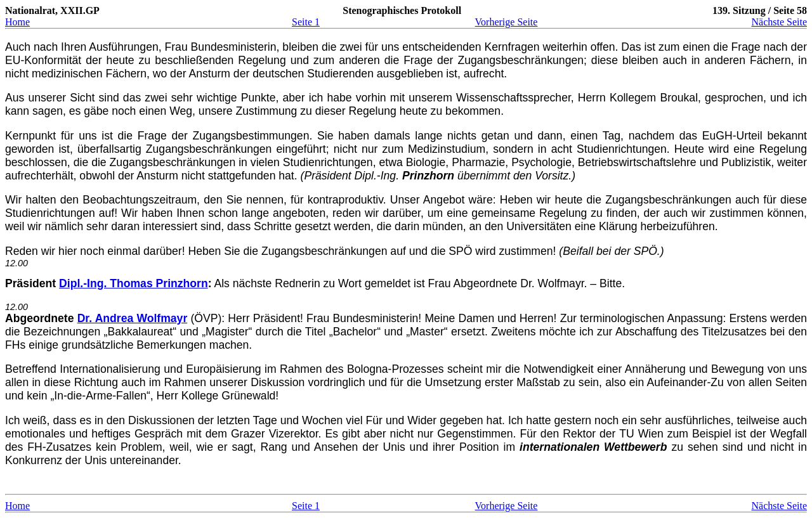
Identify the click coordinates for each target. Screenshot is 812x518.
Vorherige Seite (507, 22)
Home (17, 22)
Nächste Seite (779, 22)
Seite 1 (306, 22)
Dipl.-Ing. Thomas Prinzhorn (134, 283)
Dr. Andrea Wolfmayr (133, 318)
